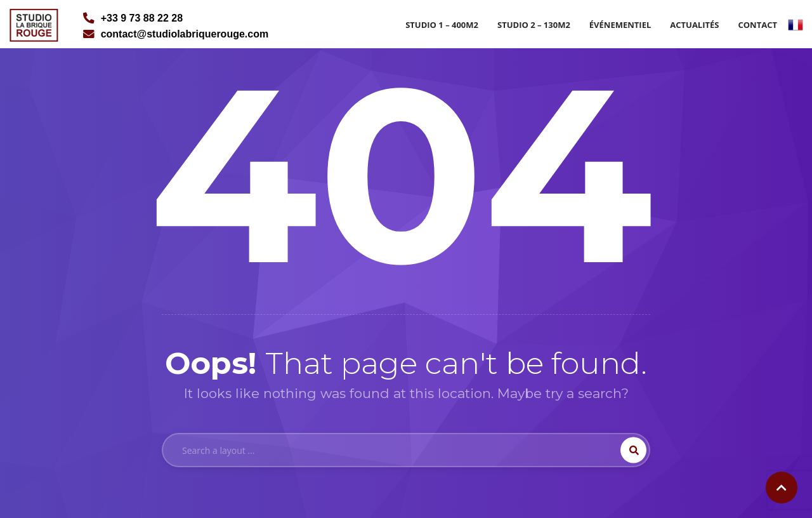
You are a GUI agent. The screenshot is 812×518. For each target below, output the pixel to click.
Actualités (694, 25)
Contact (757, 25)
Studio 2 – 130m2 (534, 25)
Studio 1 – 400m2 (442, 25)
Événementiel (620, 25)
